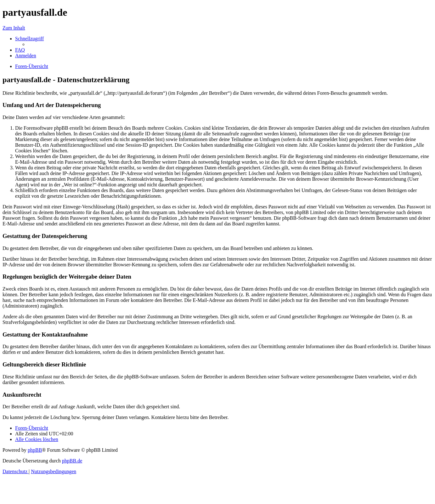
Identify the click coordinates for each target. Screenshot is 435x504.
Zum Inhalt (14, 28)
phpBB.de (72, 461)
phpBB (35, 450)
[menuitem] (20, 50)
